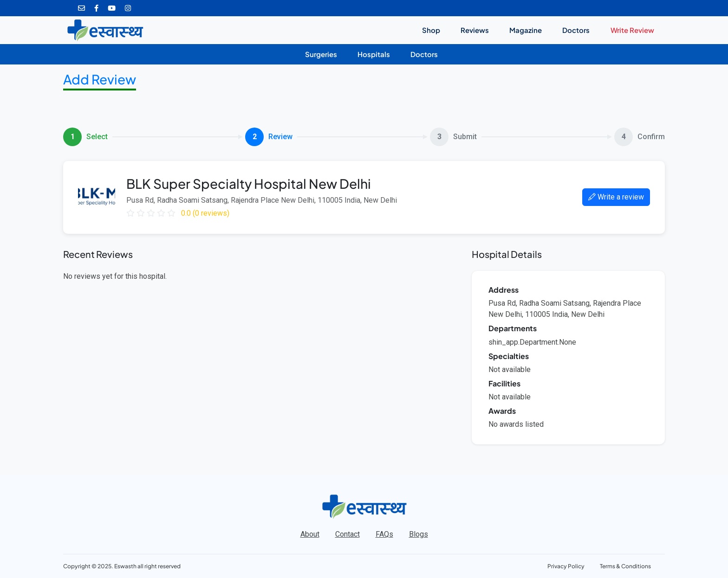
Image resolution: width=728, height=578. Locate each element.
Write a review (616, 197)
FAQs (384, 534)
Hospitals (374, 54)
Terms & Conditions (625, 566)
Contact (348, 534)
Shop (431, 30)
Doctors (576, 30)
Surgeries (321, 54)
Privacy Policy (566, 566)
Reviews (475, 30)
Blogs (419, 534)
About (310, 534)
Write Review (632, 30)
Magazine (526, 30)
